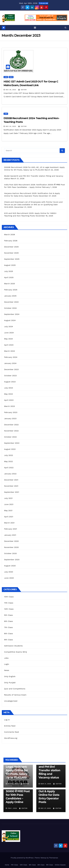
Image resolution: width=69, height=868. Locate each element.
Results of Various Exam (15, 695)
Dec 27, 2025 (46, 808)
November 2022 (11, 431)
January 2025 (10, 296)
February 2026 (11, 241)
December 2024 (11, 302)
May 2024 (8, 339)
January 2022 (10, 474)
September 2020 (12, 560)
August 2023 (10, 382)
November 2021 (11, 486)
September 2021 (12, 492)
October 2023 (10, 376)
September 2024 (12, 314)
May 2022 (8, 461)
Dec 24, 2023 (11, 126)
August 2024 (10, 320)
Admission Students (13, 646)
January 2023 (10, 418)
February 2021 (11, 529)
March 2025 (10, 284)
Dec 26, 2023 (11, 90)
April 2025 (9, 277)
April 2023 (9, 400)
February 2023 (11, 412)
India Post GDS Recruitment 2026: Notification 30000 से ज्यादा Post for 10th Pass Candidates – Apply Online (18, 791)
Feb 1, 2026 (12, 808)
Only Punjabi (10, 683)
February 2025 (11, 290)
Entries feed (10, 726)
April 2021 (9, 517)
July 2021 (8, 498)
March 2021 (9, 523)
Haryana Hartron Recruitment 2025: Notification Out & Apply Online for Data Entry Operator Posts (50, 791)
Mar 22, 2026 (13, 784)
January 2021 (10, 535)
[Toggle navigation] (35, 28)
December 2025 (11, 247)
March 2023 (10, 406)
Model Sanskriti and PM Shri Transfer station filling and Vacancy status (49, 770)
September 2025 (12, 259)
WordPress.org (11, 738)
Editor (22, 90)
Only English (10, 676)
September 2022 (12, 443)
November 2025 (11, 253)
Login (7, 664)
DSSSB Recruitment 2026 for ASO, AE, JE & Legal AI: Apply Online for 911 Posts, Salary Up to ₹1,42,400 (18, 767)
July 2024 (9, 326)
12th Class (9, 609)
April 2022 (9, 468)
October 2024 (10, 308)
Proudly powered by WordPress (22, 858)
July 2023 (9, 388)
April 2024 (9, 345)
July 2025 (9, 271)
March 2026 (10, 235)
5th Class (8, 615)
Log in (7, 720)
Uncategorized (11, 701)
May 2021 (8, 510)
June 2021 (9, 504)
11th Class (9, 603)
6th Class (8, 621)
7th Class (8, 627)
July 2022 (9, 455)
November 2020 (11, 547)
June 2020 (9, 578)
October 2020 (10, 553)
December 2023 (11, 369)
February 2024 (11, 357)
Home (7, 865)
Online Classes (60, 865)
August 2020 (10, 566)
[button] (65, 28)
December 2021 (11, 480)
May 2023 (8, 394)
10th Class (9, 597)
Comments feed (12, 732)
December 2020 (11, 541)
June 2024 (9, 333)
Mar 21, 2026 (46, 784)
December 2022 (11, 425)
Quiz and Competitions (15, 689)
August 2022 (10, 449)
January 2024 (10, 363)
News (11, 77)
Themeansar (54, 858)
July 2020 (9, 572)
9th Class (9, 640)
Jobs (6, 77)
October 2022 (10, 437)
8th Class (9, 633)
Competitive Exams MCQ (15, 652)
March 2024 (10, 351)
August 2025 (10, 265)
